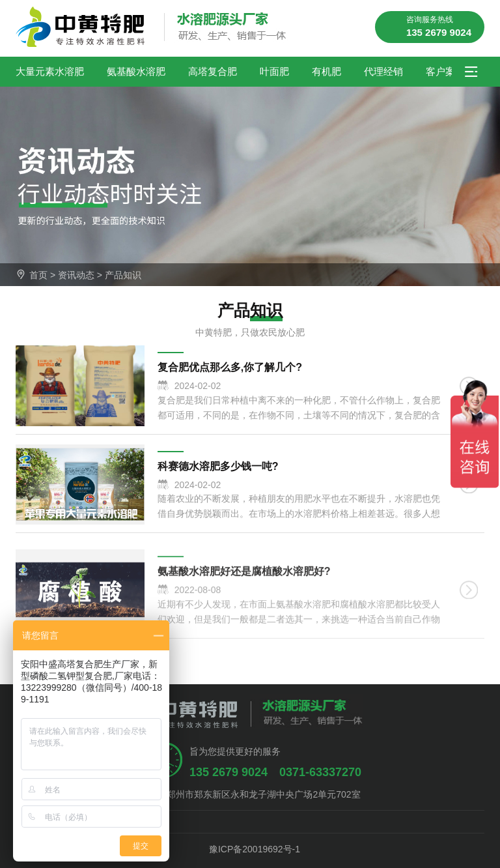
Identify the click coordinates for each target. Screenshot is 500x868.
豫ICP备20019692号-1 (250, 849)
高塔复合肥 (213, 71)
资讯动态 (76, 275)
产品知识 (123, 275)
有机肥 (326, 71)
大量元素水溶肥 (50, 71)
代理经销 (383, 71)
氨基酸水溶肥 (136, 71)
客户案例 (445, 71)
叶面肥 (274, 71)
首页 (38, 275)
